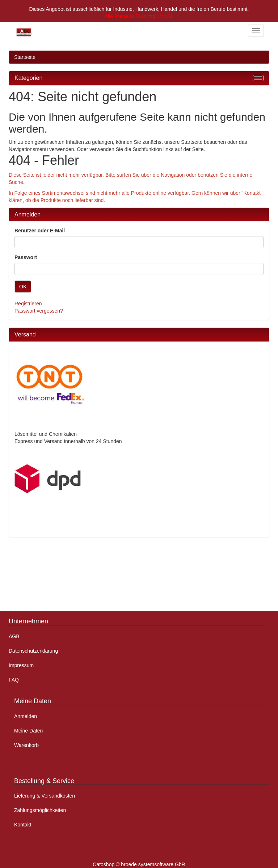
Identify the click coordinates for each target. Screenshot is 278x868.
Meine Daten (28, 731)
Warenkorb (26, 745)
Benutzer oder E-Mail (40, 231)
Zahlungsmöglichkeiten (40, 810)
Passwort (26, 257)
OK (23, 287)
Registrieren (28, 304)
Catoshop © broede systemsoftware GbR (139, 864)
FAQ (14, 680)
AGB (14, 636)
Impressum (21, 665)
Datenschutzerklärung (33, 651)
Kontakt (23, 825)
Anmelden (26, 716)
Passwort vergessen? (39, 311)
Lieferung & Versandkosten (45, 796)
